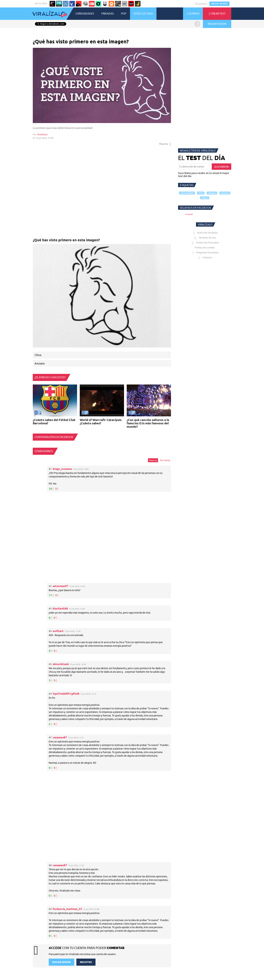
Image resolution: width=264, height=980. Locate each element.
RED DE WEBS (41, 4)
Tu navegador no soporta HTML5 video (102, 400)
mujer (205, 198)
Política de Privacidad (205, 243)
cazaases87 (60, 737)
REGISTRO (86, 962)
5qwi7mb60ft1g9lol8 (66, 694)
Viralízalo (189, 214)
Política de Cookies (205, 247)
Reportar (165, 144)
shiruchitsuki (61, 664)
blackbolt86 (60, 609)
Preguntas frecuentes (205, 252)
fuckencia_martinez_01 (67, 909)
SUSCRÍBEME (222, 167)
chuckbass (42, 134)
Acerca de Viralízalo (205, 233)
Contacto (205, 257)
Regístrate (201, 4)
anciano (225, 193)
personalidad (187, 193)
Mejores (153, 460)
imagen (212, 193)
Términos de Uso (205, 238)
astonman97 (60, 586)
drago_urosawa (62, 469)
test (201, 193)
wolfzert (58, 631)
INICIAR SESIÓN (219, 4)
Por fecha (165, 460)
